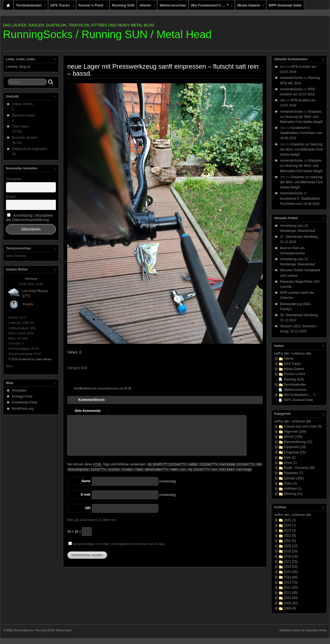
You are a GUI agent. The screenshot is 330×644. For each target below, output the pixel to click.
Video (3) (290, 483)
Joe (283, 100)
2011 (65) (291, 593)
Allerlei (147, 6)
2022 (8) (290, 536)
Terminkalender (31, 6)
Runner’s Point (93, 6)
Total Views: (21, 126)
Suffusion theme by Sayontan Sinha (303, 630)
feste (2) (290, 458)
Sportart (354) (294, 478)
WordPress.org (23, 409)
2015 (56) (291, 572)
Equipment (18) (295, 447)
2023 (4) (290, 530)
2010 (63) (291, 598)
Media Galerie (251, 6)
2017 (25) (291, 562)
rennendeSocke (108, 388)
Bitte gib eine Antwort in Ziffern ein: (92, 520)
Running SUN (123, 5)
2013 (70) (291, 582)
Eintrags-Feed (22, 396)
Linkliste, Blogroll (18, 67)
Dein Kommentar (88, 411)
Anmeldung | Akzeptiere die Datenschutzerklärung (29, 218)
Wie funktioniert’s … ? (212, 6)
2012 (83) (291, 588)
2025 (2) (290, 520)
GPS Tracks (63, 6)
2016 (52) (291, 567)
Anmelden (19, 391)
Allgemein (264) (295, 432)
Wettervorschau (173, 5)
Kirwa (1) (290, 463)
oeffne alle (282, 353)
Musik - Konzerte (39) (299, 468)
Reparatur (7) (293, 473)
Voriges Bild (77, 368)
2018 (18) (291, 556)
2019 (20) (291, 551)
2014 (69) (291, 577)
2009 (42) (291, 603)
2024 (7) (290, 525)
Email (11, 197)
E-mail (86, 495)
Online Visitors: (23, 104)
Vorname (14, 179)
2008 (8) (290, 608)
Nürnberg (31, 279)
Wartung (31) (293, 494)
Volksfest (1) (293, 489)
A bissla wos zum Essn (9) (303, 426)
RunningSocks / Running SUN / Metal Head (107, 34)
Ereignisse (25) (295, 452)
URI (88, 508)
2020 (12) (291, 546)
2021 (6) (290, 541)
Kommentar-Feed (24, 402)
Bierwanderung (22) (298, 442)
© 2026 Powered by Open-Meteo (30, 359)
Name (86, 481)
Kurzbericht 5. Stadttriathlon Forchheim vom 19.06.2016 (301, 133)
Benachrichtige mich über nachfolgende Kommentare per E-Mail (117, 544)
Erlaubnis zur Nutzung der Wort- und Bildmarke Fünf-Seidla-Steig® (301, 117)
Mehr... (11, 366)
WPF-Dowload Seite (285, 5)
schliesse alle (301, 353)
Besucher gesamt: (25, 138)
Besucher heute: (24, 115)
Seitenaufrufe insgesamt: (30, 149)
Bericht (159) (293, 437)
